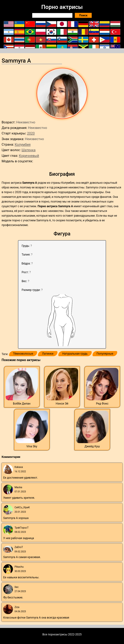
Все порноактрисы (55, 634)
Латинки (48, 354)
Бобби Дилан (22, 404)
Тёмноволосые (23, 354)
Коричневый (29, 156)
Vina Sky (32, 446)
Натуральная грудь (75, 354)
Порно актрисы (62, 7)
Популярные (105, 354)
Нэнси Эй (62, 404)
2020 (31, 133)
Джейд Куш (92, 446)
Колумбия (23, 144)
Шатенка (28, 150)
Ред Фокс (102, 404)
